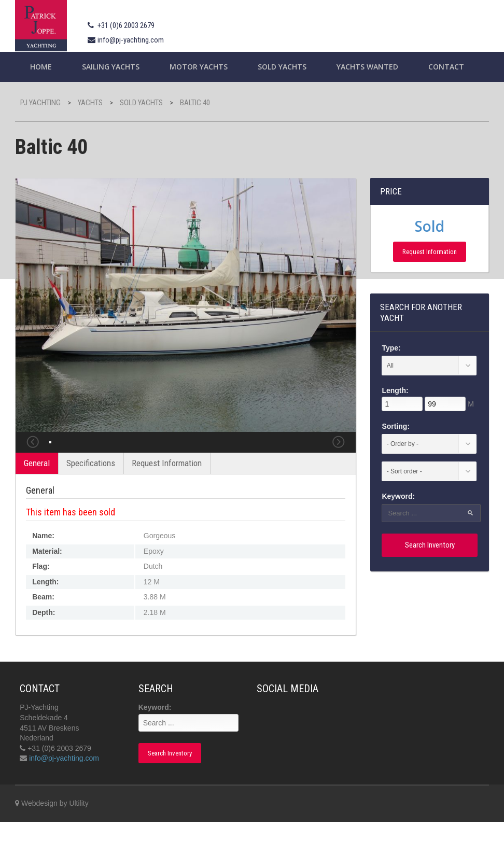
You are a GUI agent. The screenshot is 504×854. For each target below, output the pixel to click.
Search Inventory (430, 545)
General (37, 495)
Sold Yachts (282, 67)
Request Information (167, 495)
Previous (33, 458)
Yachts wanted (367, 67)
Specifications (91, 495)
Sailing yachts (111, 67)
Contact (446, 67)
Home (41, 67)
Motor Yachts (199, 67)
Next (339, 458)
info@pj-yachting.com (131, 40)
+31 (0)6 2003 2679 (126, 25)
